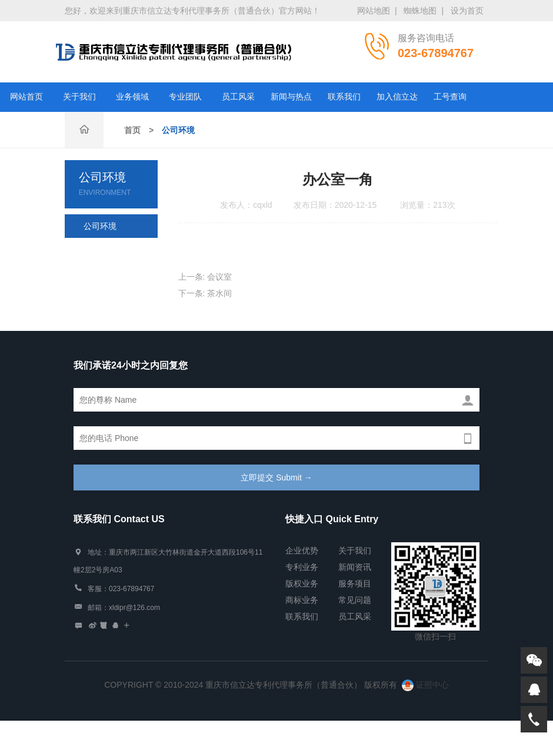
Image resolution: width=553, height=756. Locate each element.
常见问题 (355, 600)
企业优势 (302, 551)
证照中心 (425, 685)
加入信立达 (397, 97)
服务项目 (355, 583)
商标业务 (302, 600)
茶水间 (219, 293)
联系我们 (344, 97)
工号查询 (450, 97)
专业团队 (185, 97)
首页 (132, 130)
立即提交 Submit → (276, 478)
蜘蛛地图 (420, 11)
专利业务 (302, 567)
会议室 (219, 277)
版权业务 (302, 583)
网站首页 (26, 97)
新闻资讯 (355, 567)
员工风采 (238, 97)
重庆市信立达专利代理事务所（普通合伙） (174, 52)
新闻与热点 (291, 97)
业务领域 (132, 97)
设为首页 (467, 11)
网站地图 (374, 11)
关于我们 (79, 97)
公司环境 (178, 130)
